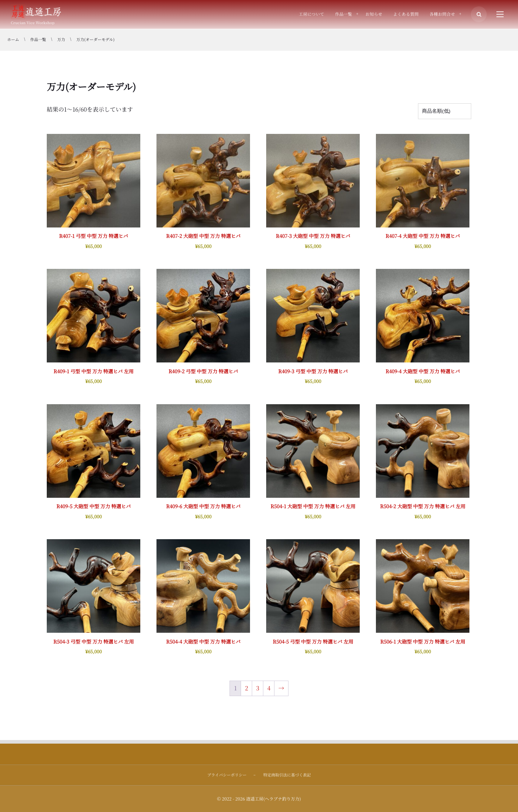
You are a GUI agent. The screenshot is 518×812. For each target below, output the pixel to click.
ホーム (13, 40)
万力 (61, 40)
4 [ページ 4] (269, 688)
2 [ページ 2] (247, 688)
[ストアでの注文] (445, 111)
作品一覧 (38, 40)
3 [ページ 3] (258, 688)
